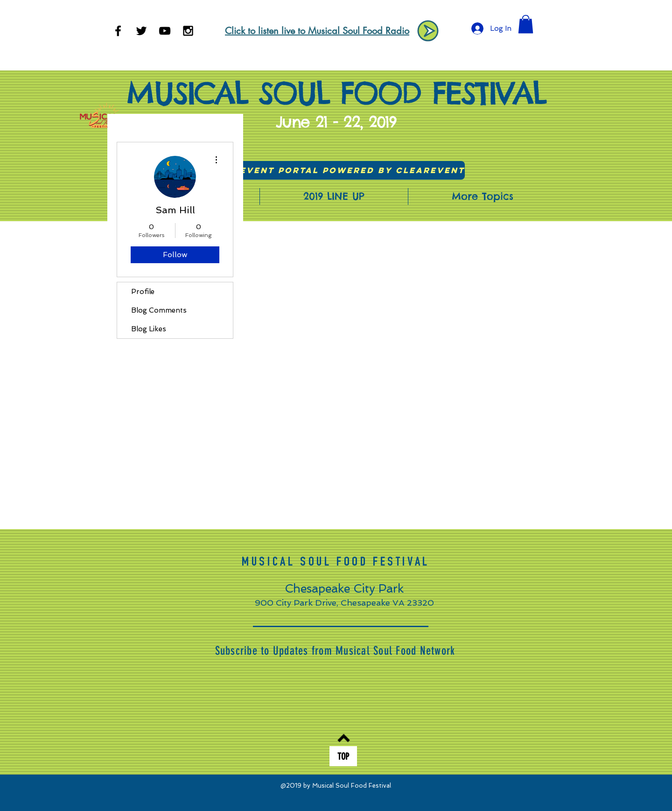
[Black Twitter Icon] (141, 31)
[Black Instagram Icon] (188, 31)
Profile (143, 292)
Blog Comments (159, 310)
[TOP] (343, 756)
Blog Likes (149, 329)
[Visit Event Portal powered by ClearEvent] (336, 170)
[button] (526, 24)
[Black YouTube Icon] (165, 31)
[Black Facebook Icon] (118, 31)
